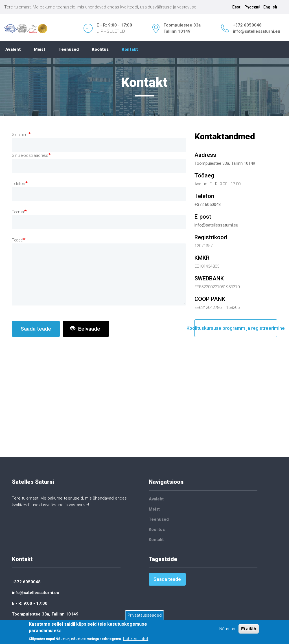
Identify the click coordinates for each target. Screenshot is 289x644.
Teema (18, 212)
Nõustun (227, 629)
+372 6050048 (247, 25)
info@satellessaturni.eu (257, 31)
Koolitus (100, 49)
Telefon (18, 184)
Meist (40, 49)
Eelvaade (85, 329)
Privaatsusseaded (145, 615)
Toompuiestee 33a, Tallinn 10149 (225, 163)
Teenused (69, 49)
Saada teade (36, 329)
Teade (17, 240)
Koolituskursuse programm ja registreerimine (236, 328)
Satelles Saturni (33, 482)
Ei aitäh (249, 629)
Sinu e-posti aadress (30, 155)
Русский (252, 7)
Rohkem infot (136, 639)
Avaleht (13, 49)
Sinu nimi (20, 135)
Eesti (237, 7)
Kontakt (130, 49)
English (270, 7)
